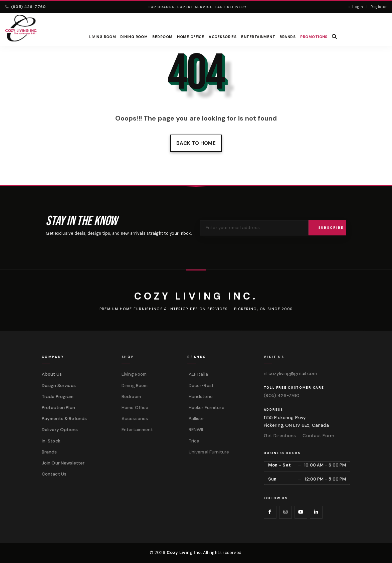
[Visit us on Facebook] (270, 512)
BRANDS (288, 37)
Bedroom (163, 37)
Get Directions (280, 436)
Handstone (200, 397)
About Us (52, 374)
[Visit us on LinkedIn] (316, 512)
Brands (49, 452)
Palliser (195, 419)
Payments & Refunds (64, 419)
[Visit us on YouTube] (301, 512)
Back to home (196, 143)
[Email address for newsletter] (254, 228)
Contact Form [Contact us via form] (318, 436)
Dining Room (134, 37)
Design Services (59, 386)
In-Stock (51, 441)
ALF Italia (198, 374)
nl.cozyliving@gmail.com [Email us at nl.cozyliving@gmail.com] (291, 373)
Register (379, 7)
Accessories (223, 37)
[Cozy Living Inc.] (196, 296)
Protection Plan (58, 408)
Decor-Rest (200, 386)
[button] (335, 37)
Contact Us (54, 474)
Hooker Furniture (206, 408)
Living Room (103, 37)
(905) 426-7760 (282, 396)
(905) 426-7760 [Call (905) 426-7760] (26, 7)
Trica (193, 441)
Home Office (191, 37)
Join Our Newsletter (63, 463)
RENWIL (196, 430)
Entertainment (258, 37)
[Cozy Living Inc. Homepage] (21, 28)
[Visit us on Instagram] (285, 512)
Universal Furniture (208, 452)
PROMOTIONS (314, 37)
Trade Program (58, 397)
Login (356, 7)
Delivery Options (60, 430)
